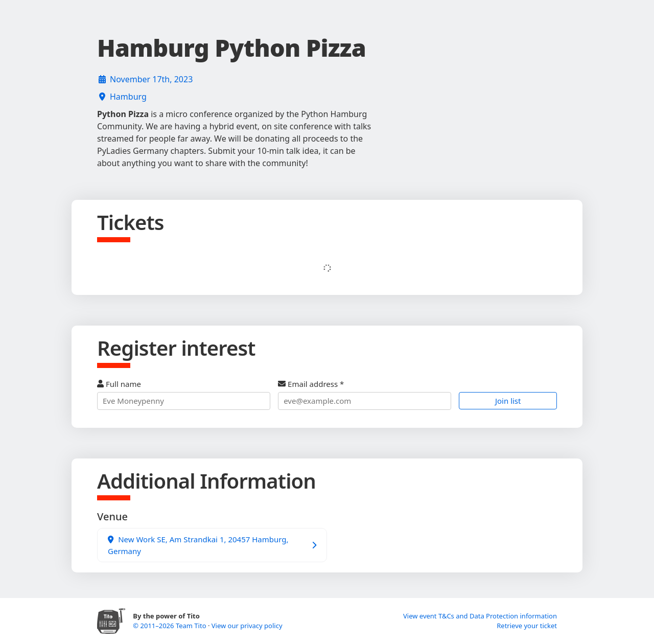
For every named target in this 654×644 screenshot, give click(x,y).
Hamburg (128, 97)
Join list (508, 401)
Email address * (365, 394)
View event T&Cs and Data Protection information (480, 616)
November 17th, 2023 (151, 79)
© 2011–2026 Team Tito (170, 626)
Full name (184, 394)
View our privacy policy (247, 626)
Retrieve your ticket (527, 626)
